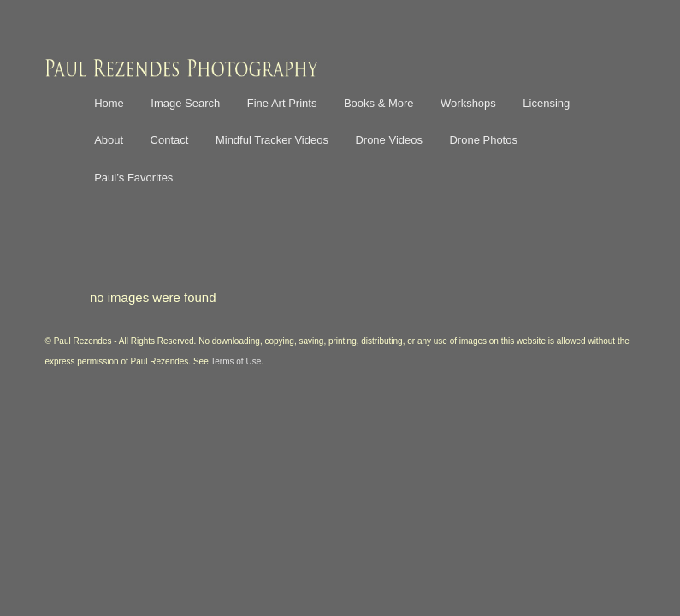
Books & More (379, 103)
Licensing (546, 103)
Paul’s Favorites (133, 178)
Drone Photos (483, 140)
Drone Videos (389, 140)
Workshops (468, 103)
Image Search (185, 103)
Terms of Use (236, 361)
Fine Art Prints (282, 103)
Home (109, 103)
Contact (170, 140)
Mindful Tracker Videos (272, 140)
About (109, 140)
